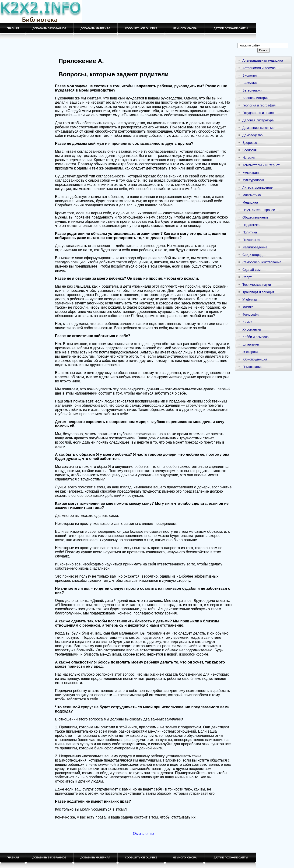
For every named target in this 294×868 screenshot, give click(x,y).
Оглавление (143, 834)
